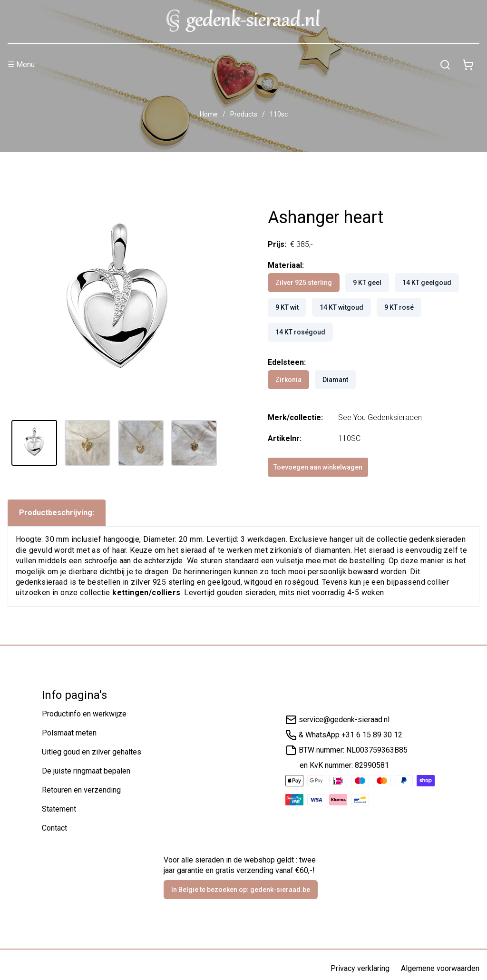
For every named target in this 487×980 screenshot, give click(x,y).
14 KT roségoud (300, 332)
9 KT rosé (399, 307)
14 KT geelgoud (427, 283)
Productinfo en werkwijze (84, 714)
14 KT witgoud (341, 307)
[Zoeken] (445, 65)
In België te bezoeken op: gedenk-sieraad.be (241, 890)
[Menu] (221, 65)
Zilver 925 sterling (304, 283)
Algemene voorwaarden (440, 968)
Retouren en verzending (81, 790)
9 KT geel (367, 283)
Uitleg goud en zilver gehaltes (92, 752)
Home (209, 114)
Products (244, 114)
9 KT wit (287, 307)
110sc (279, 114)
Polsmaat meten (69, 733)
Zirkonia (288, 380)
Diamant (335, 380)
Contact (54, 828)
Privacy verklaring (360, 968)
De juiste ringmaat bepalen (86, 771)
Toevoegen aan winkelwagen (318, 467)
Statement (59, 809)
